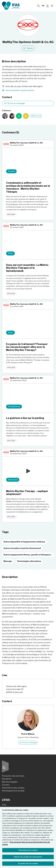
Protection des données (13, 776)
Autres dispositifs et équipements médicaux (24, 542)
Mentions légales (10, 782)
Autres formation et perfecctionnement (22, 548)
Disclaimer (7, 779)
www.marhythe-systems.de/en (18, 90)
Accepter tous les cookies (28, 863)
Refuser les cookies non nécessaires (28, 857)
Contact (6, 785)
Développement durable (13, 791)
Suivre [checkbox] (28, 48)
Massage (8, 561)
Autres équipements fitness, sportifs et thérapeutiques (29, 555)
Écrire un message (14, 103)
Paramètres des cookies (13, 788)
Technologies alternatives (29, 561)
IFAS (4, 805)
